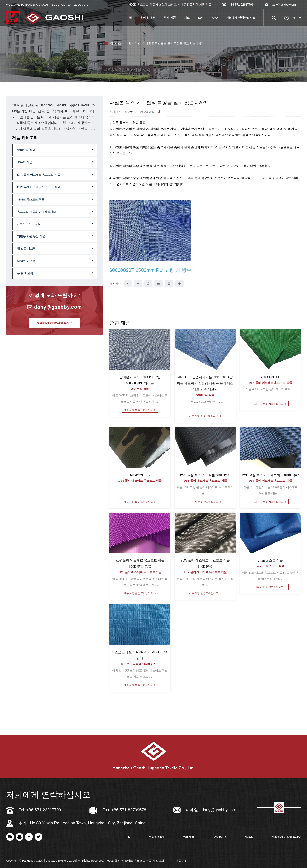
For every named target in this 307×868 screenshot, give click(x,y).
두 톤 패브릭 (55, 273)
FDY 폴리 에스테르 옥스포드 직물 (55, 187)
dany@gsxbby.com (280, 5)
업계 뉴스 (135, 43)
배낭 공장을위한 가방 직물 (195, 5)
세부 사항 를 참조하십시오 (140, 410)
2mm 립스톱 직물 (270, 560)
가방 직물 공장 (178, 861)
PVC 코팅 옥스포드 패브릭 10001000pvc (270, 475)
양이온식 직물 (55, 150)
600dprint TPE (140, 475)
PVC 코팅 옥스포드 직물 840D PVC (205, 475)
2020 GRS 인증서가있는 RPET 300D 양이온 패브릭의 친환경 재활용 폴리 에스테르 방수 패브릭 (205, 383)
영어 (297, 18)
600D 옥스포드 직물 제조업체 (148, 5)
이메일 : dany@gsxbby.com (205, 810)
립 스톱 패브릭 (55, 248)
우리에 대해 (148, 18)
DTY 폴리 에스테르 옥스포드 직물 (55, 174)
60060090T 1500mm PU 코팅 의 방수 (150, 270)
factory (220, 837)
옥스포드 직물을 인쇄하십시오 (55, 211)
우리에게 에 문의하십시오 (55, 323)
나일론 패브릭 (55, 261)
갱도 (187, 18)
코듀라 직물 (55, 162)
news (249, 837)
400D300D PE (270, 377)
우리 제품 (170, 18)
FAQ (215, 18)
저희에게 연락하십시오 (241, 18)
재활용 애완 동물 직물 (55, 236)
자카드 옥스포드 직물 (55, 199)
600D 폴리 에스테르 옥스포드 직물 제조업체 (136, 861)
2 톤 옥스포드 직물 (55, 224)
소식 (201, 18)
